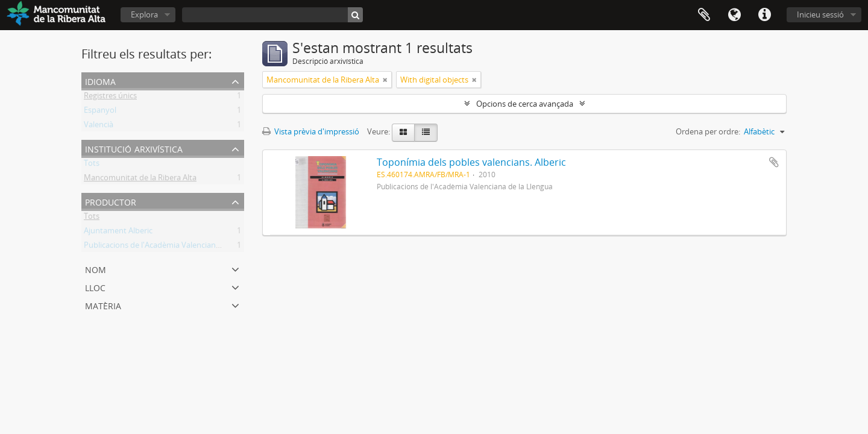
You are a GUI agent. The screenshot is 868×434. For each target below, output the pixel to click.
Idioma (734, 15)
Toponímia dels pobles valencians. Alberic (471, 162)
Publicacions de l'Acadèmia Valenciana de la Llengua (176, 247)
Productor (111, 201)
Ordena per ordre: (708, 131)
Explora (144, 14)
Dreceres (764, 15)
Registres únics (110, 98)
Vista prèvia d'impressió (311, 131)
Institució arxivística (134, 148)
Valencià (99, 127)
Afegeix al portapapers (774, 162)
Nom (96, 269)
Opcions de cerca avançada (525, 104)
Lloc (95, 287)
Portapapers (704, 15)
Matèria (103, 305)
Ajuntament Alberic (118, 233)
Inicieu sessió (820, 14)
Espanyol (100, 112)
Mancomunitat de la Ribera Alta (140, 180)
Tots (92, 165)
